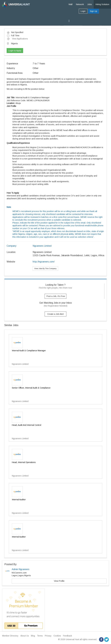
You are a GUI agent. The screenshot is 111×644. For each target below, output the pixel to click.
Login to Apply (15, 51)
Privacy (48, 636)
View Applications (17, 39)
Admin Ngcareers (21, 569)
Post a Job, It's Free (56, 296)
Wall (70, 4)
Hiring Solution (102, 4)
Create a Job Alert (55, 314)
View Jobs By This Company (45, 269)
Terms (40, 636)
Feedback (67, 636)
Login (83, 11)
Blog (33, 636)
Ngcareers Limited (42, 246)
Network (80, 4)
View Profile (59, 581)
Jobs (90, 4)
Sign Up (94, 11)
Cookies (57, 636)
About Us (25, 636)
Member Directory (10, 636)
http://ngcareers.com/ (44, 262)
